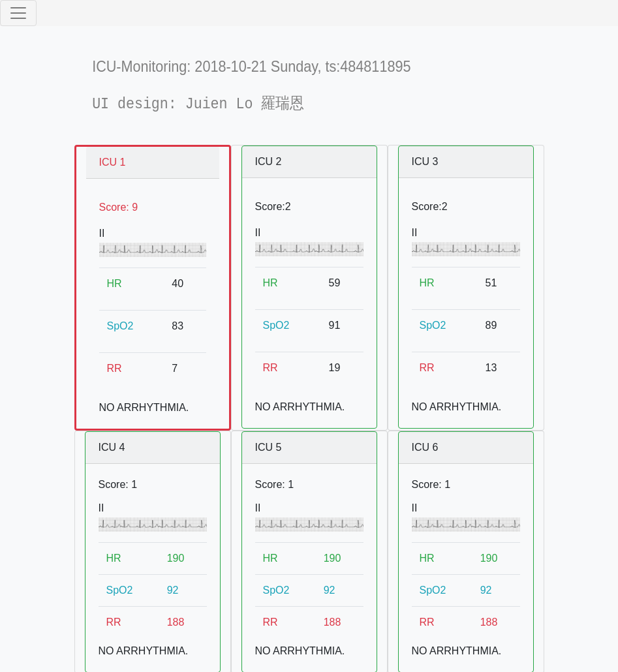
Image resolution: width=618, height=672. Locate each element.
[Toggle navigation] (18, 13)
